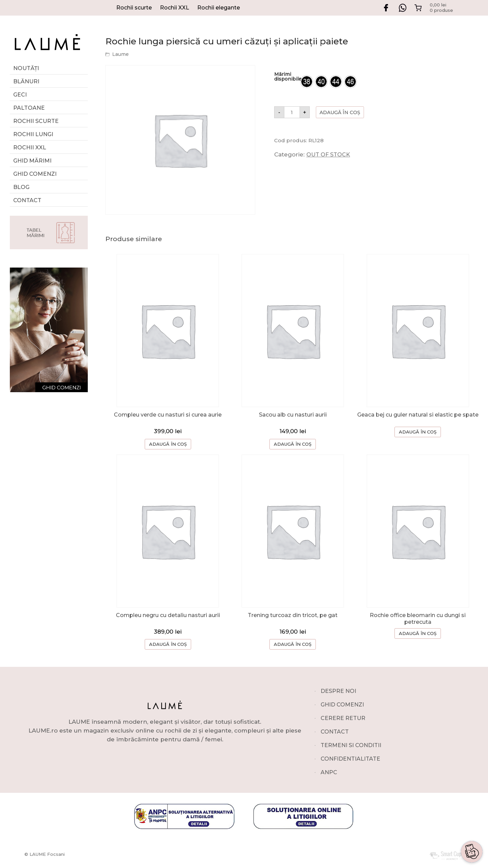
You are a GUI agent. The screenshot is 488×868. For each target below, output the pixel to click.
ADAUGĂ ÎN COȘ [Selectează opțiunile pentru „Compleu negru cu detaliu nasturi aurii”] (168, 644)
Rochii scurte (134, 8)
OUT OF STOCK (328, 155)
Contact (27, 200)
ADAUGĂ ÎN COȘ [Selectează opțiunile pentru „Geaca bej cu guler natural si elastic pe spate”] (418, 432)
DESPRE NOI (338, 691)
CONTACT (335, 732)
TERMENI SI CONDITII (351, 745)
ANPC (329, 772)
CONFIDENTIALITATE (350, 759)
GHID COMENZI (342, 705)
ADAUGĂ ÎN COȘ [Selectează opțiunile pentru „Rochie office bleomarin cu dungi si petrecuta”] (418, 633)
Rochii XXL (175, 8)
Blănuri (26, 81)
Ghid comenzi (35, 174)
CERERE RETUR (343, 718)
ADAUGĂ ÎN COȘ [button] (293, 444)
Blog (21, 187)
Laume (120, 54)
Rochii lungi (33, 134)
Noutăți (26, 68)
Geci (20, 95)
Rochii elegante (219, 8)
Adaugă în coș (340, 112)
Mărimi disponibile (288, 77)
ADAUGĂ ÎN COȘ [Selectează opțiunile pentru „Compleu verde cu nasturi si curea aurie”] (168, 444)
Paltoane (29, 108)
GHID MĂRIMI (32, 161)
